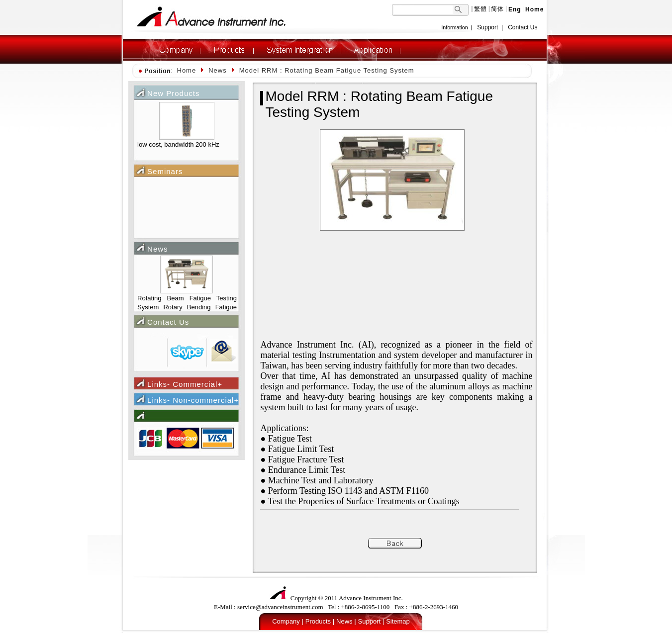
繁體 (480, 9)
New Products (173, 93)
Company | (288, 621)
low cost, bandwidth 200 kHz (178, 144)
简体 (497, 9)
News (158, 249)
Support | (371, 621)
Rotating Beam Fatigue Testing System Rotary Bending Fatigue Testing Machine (187, 304)
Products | (320, 621)
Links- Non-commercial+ (193, 400)
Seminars (165, 171)
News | (346, 621)
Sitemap (398, 621)
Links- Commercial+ (185, 384)
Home (187, 70)
